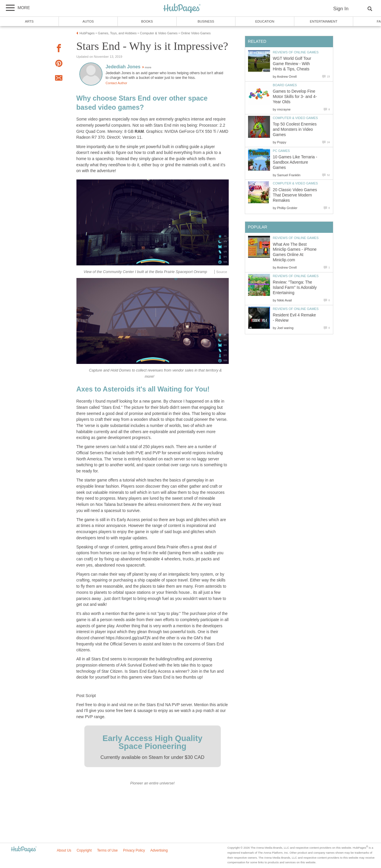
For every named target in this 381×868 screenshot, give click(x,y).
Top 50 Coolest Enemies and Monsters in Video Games (295, 129)
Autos (88, 21)
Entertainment (324, 21)
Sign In (341, 9)
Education (265, 21)
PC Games (281, 151)
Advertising (159, 850)
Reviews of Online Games (296, 52)
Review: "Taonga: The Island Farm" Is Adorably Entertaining (295, 288)
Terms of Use (107, 850)
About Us (64, 850)
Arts (29, 21)
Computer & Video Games (295, 118)
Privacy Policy (134, 850)
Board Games (285, 85)
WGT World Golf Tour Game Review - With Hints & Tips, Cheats (292, 64)
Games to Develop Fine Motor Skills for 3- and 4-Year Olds (295, 97)
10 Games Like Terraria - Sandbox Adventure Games (295, 162)
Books (147, 21)
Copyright (84, 850)
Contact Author (117, 83)
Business (206, 21)
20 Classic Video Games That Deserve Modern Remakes (295, 195)
